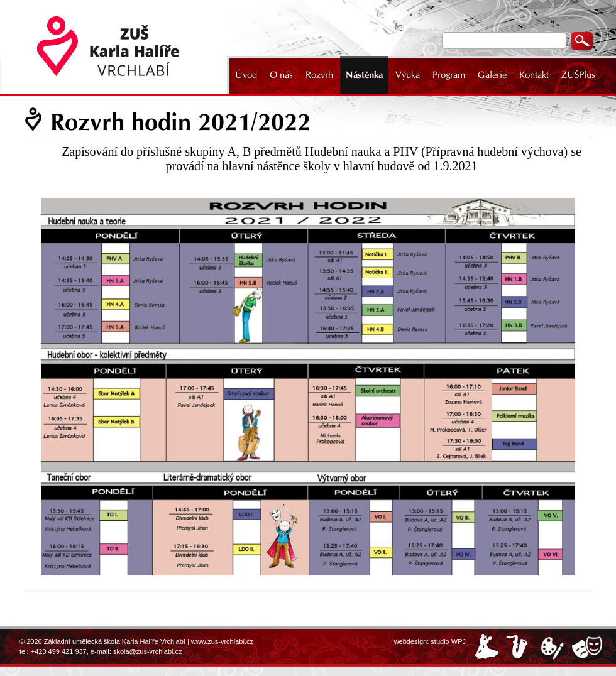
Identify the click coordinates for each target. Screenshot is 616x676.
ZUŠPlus (578, 75)
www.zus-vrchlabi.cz (222, 641)
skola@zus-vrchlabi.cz (148, 651)
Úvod (246, 75)
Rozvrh (319, 75)
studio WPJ (448, 641)
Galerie (492, 75)
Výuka (408, 75)
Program (449, 75)
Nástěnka (364, 75)
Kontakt (534, 75)
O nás (281, 75)
